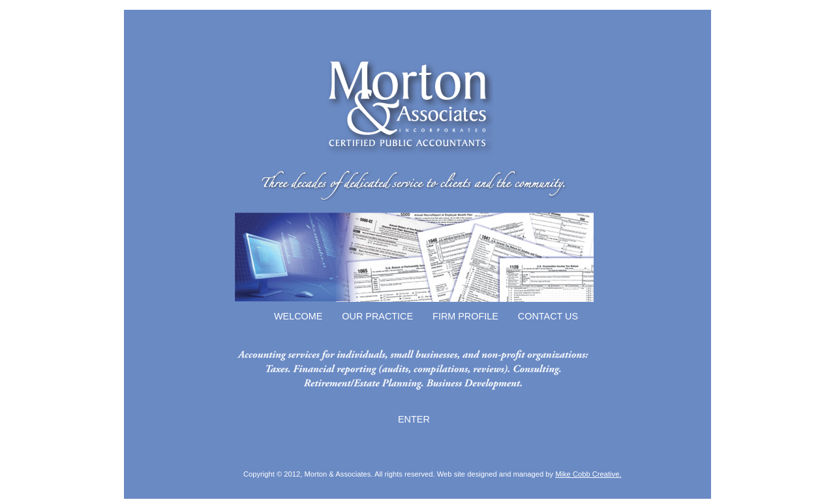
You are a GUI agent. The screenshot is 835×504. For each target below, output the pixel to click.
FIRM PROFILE (465, 316)
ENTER (414, 419)
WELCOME (298, 316)
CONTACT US (548, 316)
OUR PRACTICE (377, 316)
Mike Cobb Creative (587, 474)
